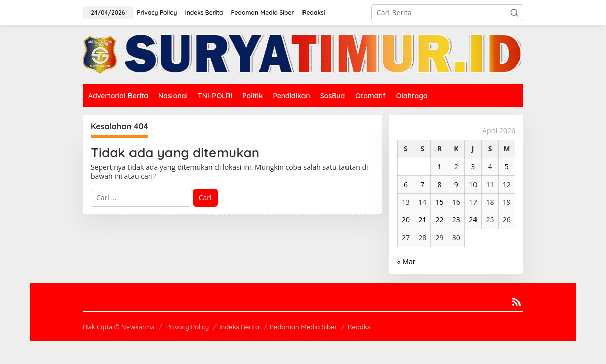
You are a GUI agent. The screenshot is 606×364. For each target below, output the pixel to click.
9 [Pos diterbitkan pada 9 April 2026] (456, 184)
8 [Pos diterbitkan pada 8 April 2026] (440, 184)
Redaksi (360, 327)
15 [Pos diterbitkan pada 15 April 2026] (440, 202)
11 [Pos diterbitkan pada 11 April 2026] (490, 184)
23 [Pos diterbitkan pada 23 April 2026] (456, 220)
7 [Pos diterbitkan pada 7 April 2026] (422, 184)
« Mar (406, 262)
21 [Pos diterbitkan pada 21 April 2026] (422, 220)
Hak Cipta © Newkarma (119, 327)
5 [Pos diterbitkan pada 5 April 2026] (507, 167)
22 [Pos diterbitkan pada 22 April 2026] (440, 220)
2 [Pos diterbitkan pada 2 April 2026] (456, 167)
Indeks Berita (239, 327)
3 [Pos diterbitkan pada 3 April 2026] (473, 167)
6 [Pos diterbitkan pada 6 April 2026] (406, 184)
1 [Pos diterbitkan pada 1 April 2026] (440, 167)
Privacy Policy (188, 327)
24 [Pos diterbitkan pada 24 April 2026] (473, 220)
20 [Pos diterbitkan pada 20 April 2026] (406, 220)
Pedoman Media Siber (304, 327)
